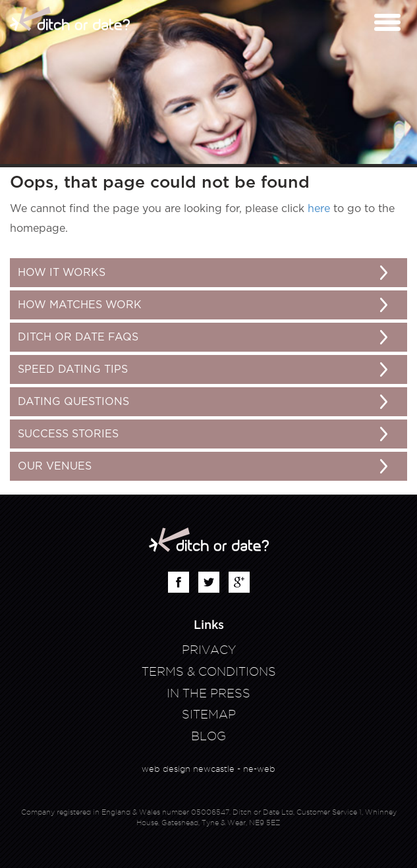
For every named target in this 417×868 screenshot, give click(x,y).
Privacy (209, 650)
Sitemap (209, 714)
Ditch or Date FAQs (78, 337)
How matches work (80, 305)
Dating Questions (73, 402)
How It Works (62, 273)
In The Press (208, 693)
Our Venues (55, 466)
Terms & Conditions (209, 671)
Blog (208, 736)
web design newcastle (188, 769)
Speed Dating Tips (73, 369)
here (319, 209)
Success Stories (68, 434)
